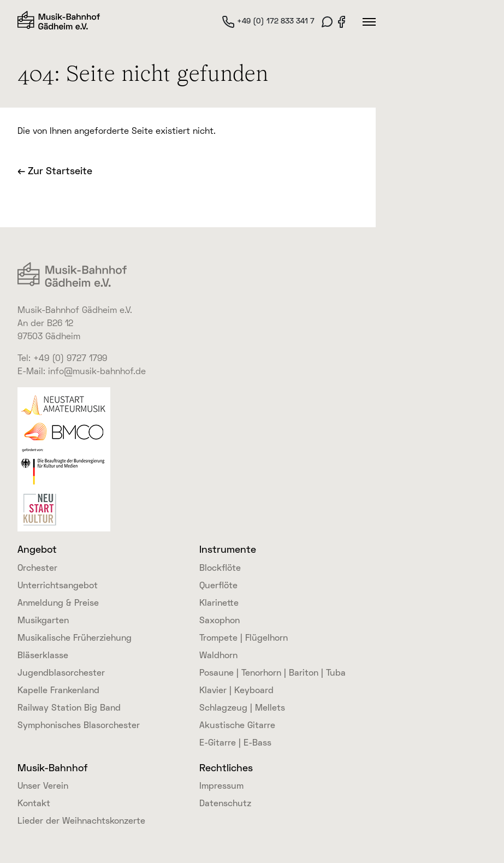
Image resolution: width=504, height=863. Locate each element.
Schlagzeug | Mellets (242, 708)
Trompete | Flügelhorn (244, 639)
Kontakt (34, 804)
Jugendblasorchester (61, 673)
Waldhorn (218, 656)
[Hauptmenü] (369, 22)
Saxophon (220, 621)
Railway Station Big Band (69, 708)
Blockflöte (220, 569)
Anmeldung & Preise (58, 604)
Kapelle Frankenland (58, 691)
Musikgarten (43, 621)
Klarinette (219, 604)
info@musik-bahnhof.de (97, 372)
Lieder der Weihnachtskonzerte (81, 821)
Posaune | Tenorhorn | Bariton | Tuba (272, 673)
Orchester (37, 569)
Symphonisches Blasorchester (79, 726)
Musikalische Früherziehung (75, 639)
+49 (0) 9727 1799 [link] (70, 359)
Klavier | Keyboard (236, 691)
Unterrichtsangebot (58, 586)
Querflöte (218, 586)
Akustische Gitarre (237, 726)
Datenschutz (225, 804)
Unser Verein (43, 787)
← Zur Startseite (55, 172)
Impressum (221, 787)
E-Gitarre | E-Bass (235, 743)
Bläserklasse (43, 656)
